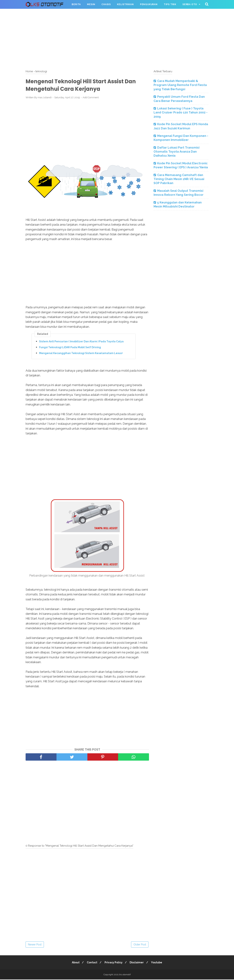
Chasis (106, 4)
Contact (91, 963)
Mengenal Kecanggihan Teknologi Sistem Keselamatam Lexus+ (81, 354)
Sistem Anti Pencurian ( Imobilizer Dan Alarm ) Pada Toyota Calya (81, 342)
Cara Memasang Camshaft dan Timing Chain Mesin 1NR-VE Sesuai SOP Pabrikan (179, 179)
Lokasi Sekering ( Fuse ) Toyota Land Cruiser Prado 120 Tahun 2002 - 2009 (181, 113)
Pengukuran (149, 4)
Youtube (158, 963)
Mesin (91, 4)
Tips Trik (170, 4)
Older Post (140, 945)
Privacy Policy (114, 963)
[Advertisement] (117, 38)
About (75, 963)
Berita (76, 4)
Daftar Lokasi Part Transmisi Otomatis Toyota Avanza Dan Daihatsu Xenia (177, 152)
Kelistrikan (125, 4)
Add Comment (91, 98)
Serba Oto (190, 4)
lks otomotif (125, 975)
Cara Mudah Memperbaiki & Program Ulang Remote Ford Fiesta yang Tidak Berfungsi (180, 85)
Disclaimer (137, 963)
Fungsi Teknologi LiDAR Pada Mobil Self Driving (70, 348)
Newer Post (35, 945)
